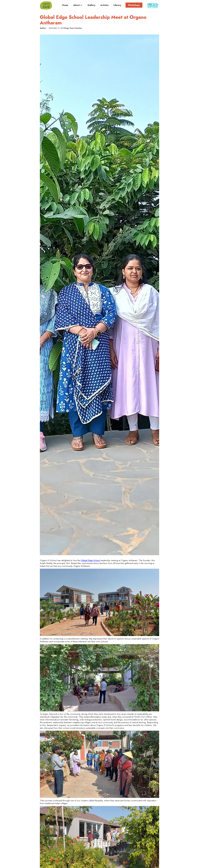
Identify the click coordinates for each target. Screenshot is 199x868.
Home (65, 5)
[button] (78, 6)
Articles (104, 5)
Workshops (134, 5)
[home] (46, 5)
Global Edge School (91, 560)
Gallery (91, 5)
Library (117, 5)
